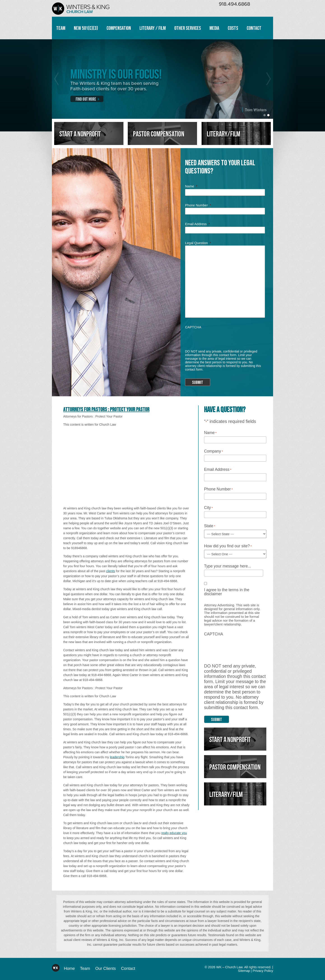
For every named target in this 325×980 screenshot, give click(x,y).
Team (61, 28)
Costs (233, 28)
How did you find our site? (228, 546)
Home (69, 968)
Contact (254, 28)
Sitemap (244, 971)
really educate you (174, 833)
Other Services (188, 28)
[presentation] (219, 338)
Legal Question (198, 243)
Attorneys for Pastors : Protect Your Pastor (106, 409)
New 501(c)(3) (86, 28)
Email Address (197, 224)
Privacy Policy (263, 971)
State (210, 526)
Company (214, 451)
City (208, 508)
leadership (117, 757)
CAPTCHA (193, 327)
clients (111, 571)
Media (214, 28)
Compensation (119, 28)
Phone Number (198, 205)
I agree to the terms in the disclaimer (227, 592)
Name (191, 186)
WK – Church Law (81, 8)
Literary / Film (153, 28)
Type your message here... (228, 566)
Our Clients (106, 968)
